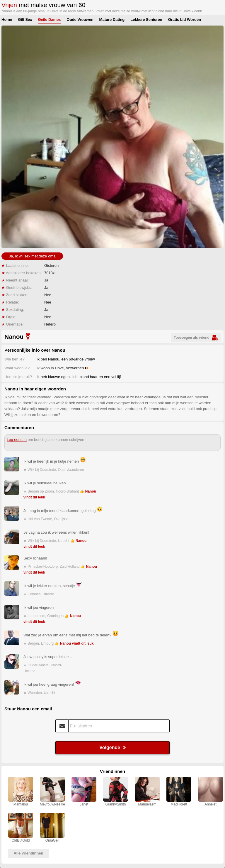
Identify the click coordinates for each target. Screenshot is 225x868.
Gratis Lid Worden (185, 20)
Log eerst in (17, 440)
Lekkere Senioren (146, 20)
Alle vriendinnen (28, 853)
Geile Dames (50, 20)
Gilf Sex (25, 20)
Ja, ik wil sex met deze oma (32, 256)
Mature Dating (112, 20)
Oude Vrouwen (80, 20)
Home (7, 20)
